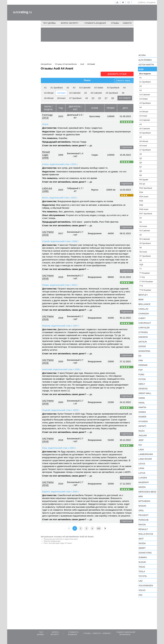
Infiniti (142, 426)
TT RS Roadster (146, 282)
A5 (86, 93)
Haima (142, 398)
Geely (142, 384)
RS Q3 (142, 184)
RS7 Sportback (146, 214)
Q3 (93, 98)
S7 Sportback (145, 256)
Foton (142, 379)
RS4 (141, 192)
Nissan (142, 506)
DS (140, 356)
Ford (141, 375)
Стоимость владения (95, 23)
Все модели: (145, 74)
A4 (124, 88)
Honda (142, 412)
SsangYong (145, 553)
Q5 (100, 98)
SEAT (141, 539)
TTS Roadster (145, 290)
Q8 (113, 98)
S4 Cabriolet (145, 231)
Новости (127, 23)
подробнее (127, 147)
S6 (141, 248)
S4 (141, 222)
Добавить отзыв (117, 74)
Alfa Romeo (145, 60)
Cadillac (144, 309)
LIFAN (141, 468)
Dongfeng (144, 351)
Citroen (143, 332)
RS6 (141, 205)
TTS (141, 286)
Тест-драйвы (49, 23)
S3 (141, 218)
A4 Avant (61, 93)
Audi (141, 69)
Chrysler (144, 328)
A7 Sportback (75, 98)
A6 (123, 93)
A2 (68, 88)
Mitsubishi (144, 501)
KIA (140, 445)
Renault (143, 529)
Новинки (106, 633)
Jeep (141, 440)
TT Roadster (145, 273)
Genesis (143, 389)
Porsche (144, 520)
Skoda (142, 543)
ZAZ (140, 595)
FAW (141, 360)
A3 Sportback (113, 88)
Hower (142, 417)
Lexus (142, 464)
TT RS (142, 277)
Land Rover (145, 459)
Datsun (143, 342)
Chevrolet (145, 323)
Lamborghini (146, 454)
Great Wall (145, 393)
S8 (141, 260)
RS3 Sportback (146, 188)
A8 (87, 98)
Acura (142, 55)
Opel (141, 511)
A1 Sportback (57, 88)
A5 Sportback (112, 93)
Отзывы (115, 23)
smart (142, 548)
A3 (74, 88)
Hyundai (143, 421)
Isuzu (142, 431)
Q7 (106, 98)
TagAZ (142, 567)
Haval (142, 403)
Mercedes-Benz (147, 492)
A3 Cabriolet (85, 88)
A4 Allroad (49, 93)
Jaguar (143, 435)
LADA (141, 450)
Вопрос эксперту (70, 23)
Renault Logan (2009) (46, 155)
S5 (141, 235)
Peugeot (144, 515)
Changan (144, 314)
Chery (142, 318)
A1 (45, 88)
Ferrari (143, 365)
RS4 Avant (144, 197)
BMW (141, 300)
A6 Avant (61, 98)
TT (141, 269)
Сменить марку (123, 80)
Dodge (142, 346)
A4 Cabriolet (75, 93)
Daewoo (143, 337)
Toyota (143, 576)
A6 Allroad (49, 98)
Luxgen (143, 478)
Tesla (142, 571)
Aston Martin (146, 65)
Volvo (142, 590)
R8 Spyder (144, 180)
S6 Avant (143, 252)
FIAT (141, 370)
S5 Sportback (145, 243)
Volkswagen (146, 586)
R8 (141, 175)
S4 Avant (143, 226)
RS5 (141, 201)
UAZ (141, 581)
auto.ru (23, 12)
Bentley (143, 295)
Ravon (142, 525)
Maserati (144, 482)
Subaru (143, 557)
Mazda (142, 487)
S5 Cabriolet (145, 239)
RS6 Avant (144, 209)
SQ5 (141, 265)
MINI (141, 496)
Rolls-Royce (146, 534)
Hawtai (142, 407)
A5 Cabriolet (96, 93)
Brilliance (145, 304)
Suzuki (142, 562)
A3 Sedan (99, 88)
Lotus (142, 473)
